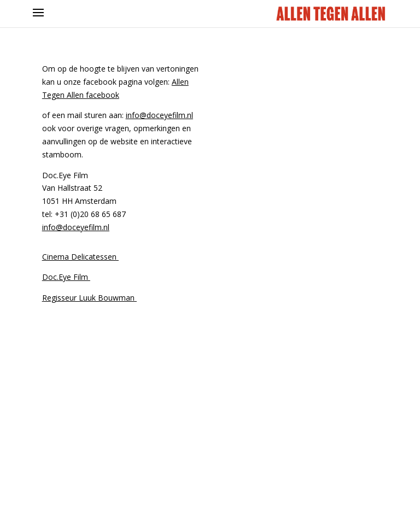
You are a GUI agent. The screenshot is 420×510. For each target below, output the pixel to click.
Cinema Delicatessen (80, 257)
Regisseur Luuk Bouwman (89, 298)
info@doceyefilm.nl (159, 115)
